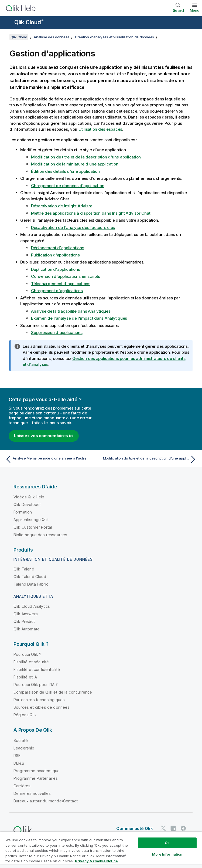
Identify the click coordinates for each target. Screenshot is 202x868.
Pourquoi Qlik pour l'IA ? (36, 685)
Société (21, 740)
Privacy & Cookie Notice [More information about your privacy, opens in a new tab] (96, 861)
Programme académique (37, 771)
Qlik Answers (26, 614)
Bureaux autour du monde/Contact (46, 801)
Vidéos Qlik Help (29, 497)
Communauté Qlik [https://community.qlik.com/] (134, 828)
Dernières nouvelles (32, 793)
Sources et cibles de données (42, 707)
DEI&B (19, 763)
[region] (101, 850)
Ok (167, 843)
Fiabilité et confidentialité (37, 669)
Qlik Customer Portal (33, 527)
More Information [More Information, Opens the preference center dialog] (167, 854)
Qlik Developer (27, 504)
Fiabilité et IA (25, 677)
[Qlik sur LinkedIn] (173, 828)
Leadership (24, 748)
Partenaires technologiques (39, 700)
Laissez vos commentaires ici (44, 436)
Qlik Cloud (29, 22)
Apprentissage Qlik (31, 520)
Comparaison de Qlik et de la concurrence (53, 692)
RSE (17, 756)
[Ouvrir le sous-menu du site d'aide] (8, 23)
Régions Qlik (25, 715)
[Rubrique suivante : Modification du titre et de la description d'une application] (150, 459)
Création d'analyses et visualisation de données (114, 37)
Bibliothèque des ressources (40, 535)
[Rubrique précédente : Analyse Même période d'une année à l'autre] (52, 459)
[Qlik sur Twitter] (163, 828)
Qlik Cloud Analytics (32, 606)
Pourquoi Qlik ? (27, 654)
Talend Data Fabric (31, 584)
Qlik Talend (24, 569)
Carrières (22, 786)
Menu (195, 10)
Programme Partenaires (36, 778)
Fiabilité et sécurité (31, 662)
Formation (23, 512)
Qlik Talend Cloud (30, 577)
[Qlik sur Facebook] (183, 828)
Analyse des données (52, 37)
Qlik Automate (27, 629)
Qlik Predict (24, 621)
